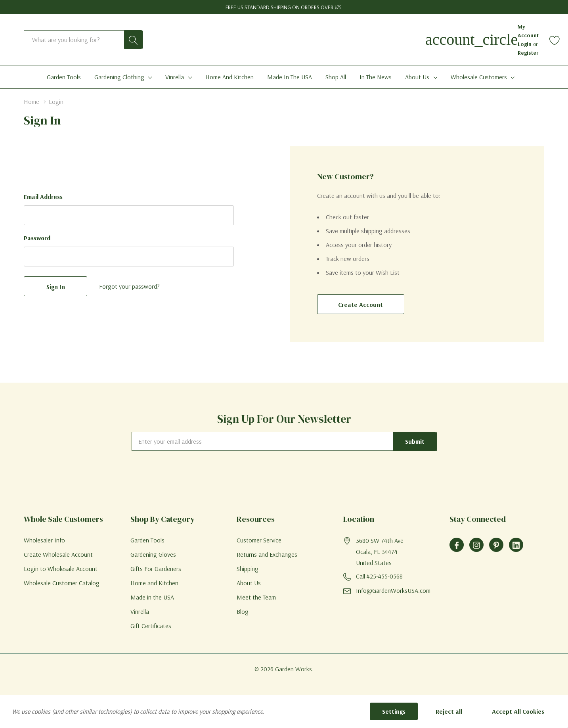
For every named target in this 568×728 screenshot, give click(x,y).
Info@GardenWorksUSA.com (393, 590)
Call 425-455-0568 (379, 576)
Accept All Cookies (518, 711)
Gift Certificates (151, 626)
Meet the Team (256, 597)
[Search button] (133, 40)
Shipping (248, 569)
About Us (417, 77)
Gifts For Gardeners (156, 569)
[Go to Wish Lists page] (555, 40)
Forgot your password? (129, 286)
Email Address (43, 197)
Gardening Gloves (153, 554)
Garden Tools (147, 540)
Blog (243, 611)
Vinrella (175, 77)
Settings (394, 711)
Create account (360, 305)
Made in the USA (152, 597)
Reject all (449, 711)
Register (528, 53)
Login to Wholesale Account (61, 569)
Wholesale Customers (479, 77)
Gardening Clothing (119, 77)
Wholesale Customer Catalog (62, 583)
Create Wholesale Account (58, 554)
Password (37, 238)
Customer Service (259, 540)
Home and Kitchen (154, 583)
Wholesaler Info (44, 540)
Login (525, 44)
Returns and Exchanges (267, 554)
